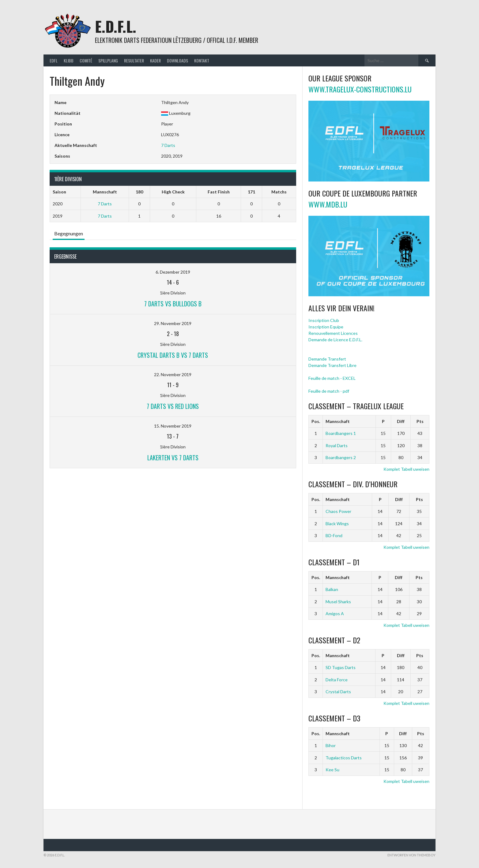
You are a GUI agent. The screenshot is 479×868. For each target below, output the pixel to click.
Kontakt (202, 60)
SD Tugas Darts (341, 667)
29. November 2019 (173, 323)
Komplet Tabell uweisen (406, 469)
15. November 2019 (173, 426)
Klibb (69, 60)
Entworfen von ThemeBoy (411, 855)
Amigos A (335, 614)
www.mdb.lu (328, 204)
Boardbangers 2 (341, 457)
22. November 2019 (173, 374)
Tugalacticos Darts (344, 758)
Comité (86, 60)
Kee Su (332, 770)
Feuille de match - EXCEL (332, 378)
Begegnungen (69, 233)
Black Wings (337, 524)
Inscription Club (324, 320)
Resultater (134, 60)
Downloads (177, 60)
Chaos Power (338, 511)
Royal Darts (337, 445)
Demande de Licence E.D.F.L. (335, 340)
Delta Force (337, 680)
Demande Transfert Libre (332, 365)
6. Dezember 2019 (173, 272)
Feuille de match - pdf (329, 391)
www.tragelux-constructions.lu (360, 89)
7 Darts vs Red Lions (173, 406)
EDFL (54, 60)
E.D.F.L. (116, 26)
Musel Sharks (338, 602)
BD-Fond (334, 535)
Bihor (331, 745)
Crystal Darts (338, 692)
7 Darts (168, 145)
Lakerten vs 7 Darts (173, 458)
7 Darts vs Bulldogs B (173, 304)
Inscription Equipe (326, 327)
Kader (155, 60)
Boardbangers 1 (341, 433)
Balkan (332, 589)
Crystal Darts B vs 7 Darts (173, 355)
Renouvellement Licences (333, 333)
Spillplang (108, 60)
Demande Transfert (327, 359)
